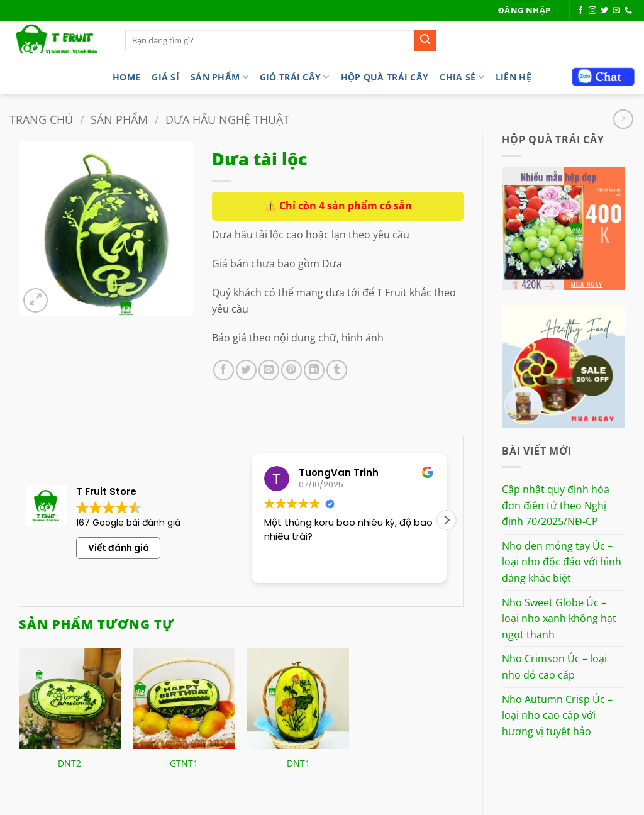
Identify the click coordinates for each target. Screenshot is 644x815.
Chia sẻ (462, 77)
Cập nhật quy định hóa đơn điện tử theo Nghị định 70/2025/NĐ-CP (556, 505)
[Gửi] (425, 40)
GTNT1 (184, 763)
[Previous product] (623, 119)
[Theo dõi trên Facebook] (580, 11)
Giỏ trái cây (295, 77)
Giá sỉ (165, 77)
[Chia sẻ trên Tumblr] (337, 370)
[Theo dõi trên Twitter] (604, 11)
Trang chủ (41, 119)
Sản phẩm (219, 77)
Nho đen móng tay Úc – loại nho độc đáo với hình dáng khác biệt (562, 562)
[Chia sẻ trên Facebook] (224, 370)
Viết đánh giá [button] (119, 548)
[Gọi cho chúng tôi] (628, 11)
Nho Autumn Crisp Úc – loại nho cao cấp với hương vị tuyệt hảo (557, 715)
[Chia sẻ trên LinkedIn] (314, 370)
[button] (524, 10)
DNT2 (69, 763)
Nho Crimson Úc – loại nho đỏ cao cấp (554, 667)
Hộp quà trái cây (385, 77)
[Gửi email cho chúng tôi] (616, 11)
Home (126, 77)
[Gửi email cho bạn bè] (269, 370)
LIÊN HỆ (514, 77)
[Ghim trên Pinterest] (291, 370)
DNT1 (298, 763)
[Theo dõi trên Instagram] (592, 11)
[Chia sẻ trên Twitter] (246, 370)
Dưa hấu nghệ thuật (227, 119)
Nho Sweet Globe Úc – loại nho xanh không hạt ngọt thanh (559, 618)
